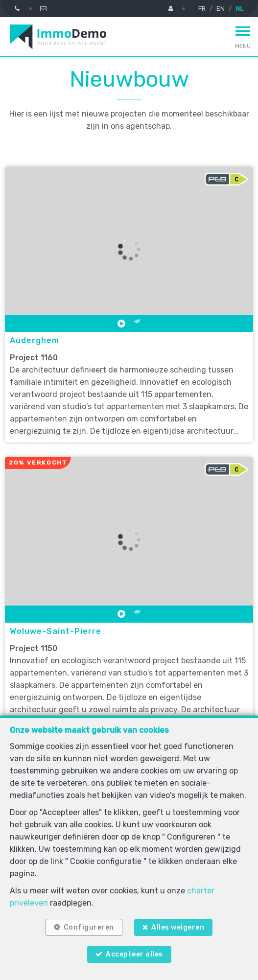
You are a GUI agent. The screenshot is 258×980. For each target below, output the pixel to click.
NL (239, 9)
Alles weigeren (178, 927)
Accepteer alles (134, 954)
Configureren (89, 927)
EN (221, 9)
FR (202, 9)
